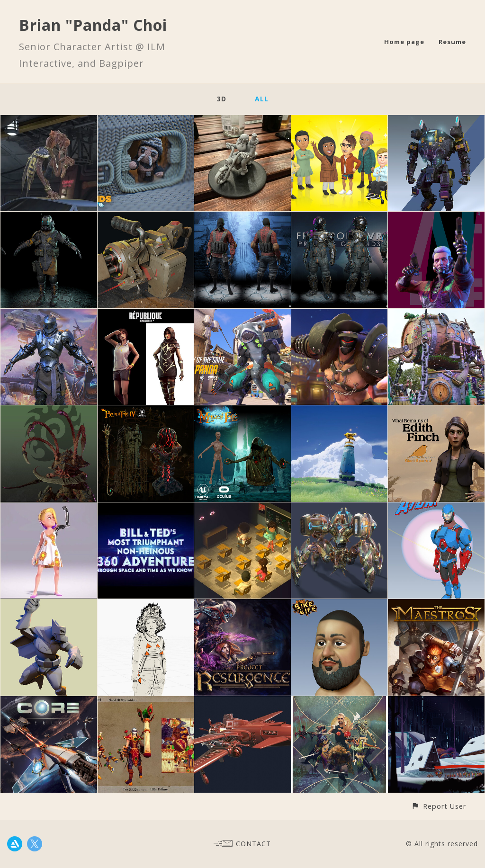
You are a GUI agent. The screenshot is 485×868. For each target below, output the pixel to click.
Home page (404, 42)
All (262, 99)
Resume (452, 42)
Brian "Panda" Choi (93, 25)
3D (222, 99)
